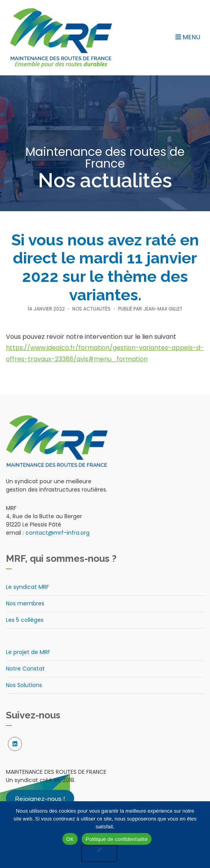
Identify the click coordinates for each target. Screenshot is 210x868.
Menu (188, 37)
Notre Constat (25, 669)
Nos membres (25, 603)
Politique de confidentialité (117, 839)
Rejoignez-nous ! (40, 798)
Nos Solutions (24, 685)
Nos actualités (91, 309)
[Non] (99, 853)
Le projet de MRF (28, 652)
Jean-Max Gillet (163, 309)
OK (70, 839)
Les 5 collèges (25, 620)
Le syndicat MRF (27, 587)
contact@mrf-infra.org (58, 533)
